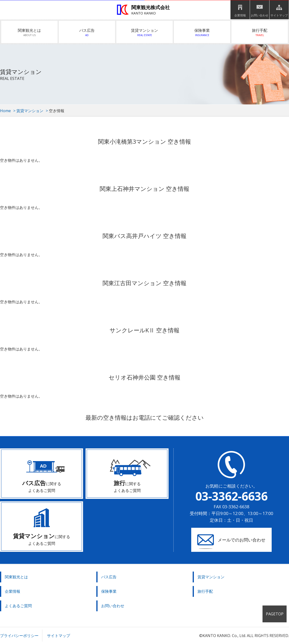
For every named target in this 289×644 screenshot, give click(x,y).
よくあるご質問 (18, 606)
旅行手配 (260, 33)
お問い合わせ (260, 15)
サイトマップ (279, 15)
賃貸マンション (144, 33)
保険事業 (202, 33)
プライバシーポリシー (19, 636)
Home (5, 111)
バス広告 (87, 33)
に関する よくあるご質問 (42, 486)
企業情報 (240, 15)
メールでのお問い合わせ (242, 540)
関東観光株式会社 (146, 10)
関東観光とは (29, 33)
